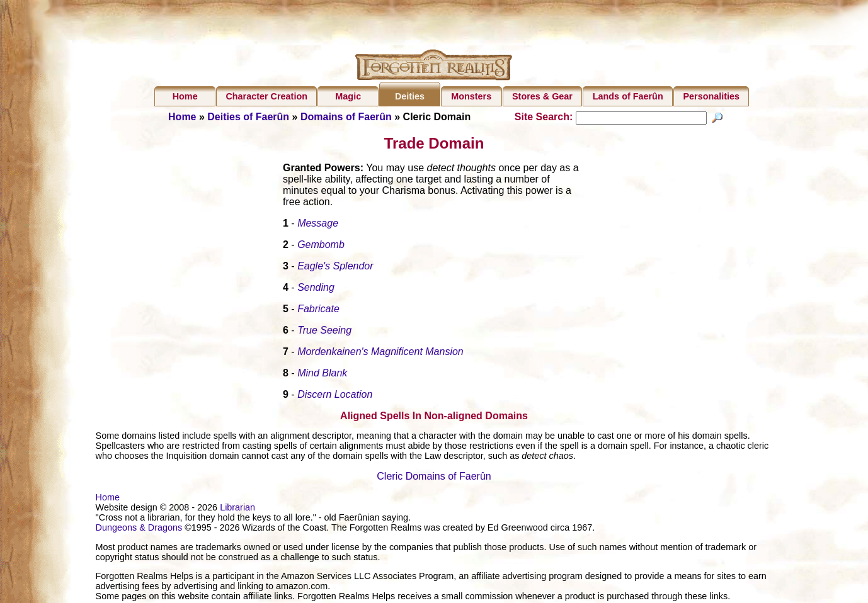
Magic (348, 96)
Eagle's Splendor (335, 268)
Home (185, 96)
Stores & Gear (542, 96)
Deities (410, 96)
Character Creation (266, 96)
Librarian (237, 509)
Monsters (471, 96)
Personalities (711, 96)
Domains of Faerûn (346, 117)
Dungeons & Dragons (139, 529)
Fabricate (318, 311)
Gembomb (321, 246)
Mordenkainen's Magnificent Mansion (380, 353)
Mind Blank (322, 375)
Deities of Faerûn (248, 117)
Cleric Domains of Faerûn (434, 478)
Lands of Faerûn (628, 96)
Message (318, 225)
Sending (316, 289)
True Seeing (324, 332)
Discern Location (335, 396)
